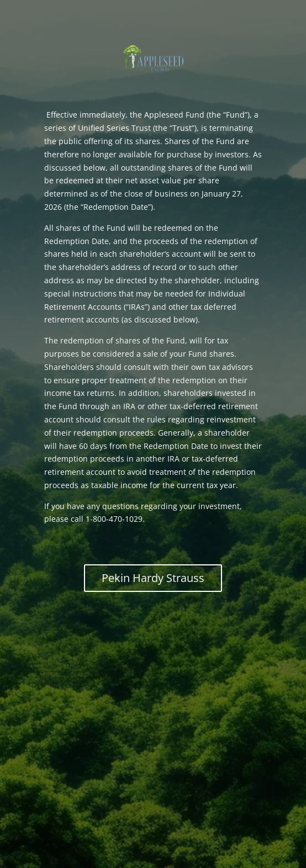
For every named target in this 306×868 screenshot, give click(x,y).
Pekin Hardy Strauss (153, 578)
